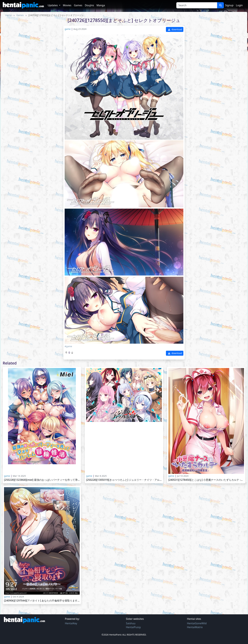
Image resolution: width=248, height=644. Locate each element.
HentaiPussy (133, 627)
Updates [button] (53, 5)
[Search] (197, 5)
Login (239, 5)
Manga (101, 5)
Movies (67, 5)
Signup (229, 5)
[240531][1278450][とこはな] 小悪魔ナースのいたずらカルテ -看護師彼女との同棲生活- (206, 480)
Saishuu (131, 623)
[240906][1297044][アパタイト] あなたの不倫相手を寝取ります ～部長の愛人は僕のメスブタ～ (42, 601)
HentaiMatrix (195, 627)
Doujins (89, 5)
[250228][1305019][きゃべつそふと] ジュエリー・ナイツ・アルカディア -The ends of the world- (124, 480)
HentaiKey (71, 623)
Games (78, 5)
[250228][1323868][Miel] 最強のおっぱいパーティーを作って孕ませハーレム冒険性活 (42, 480)
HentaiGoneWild (197, 623)
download (175, 29)
